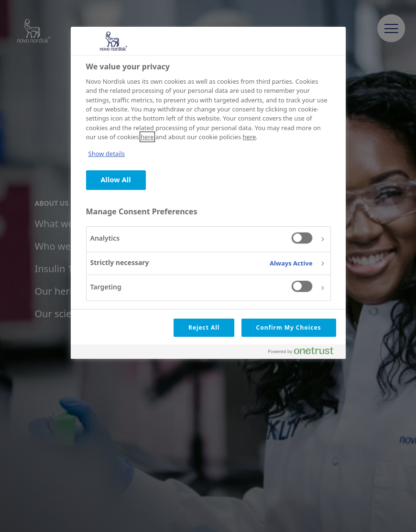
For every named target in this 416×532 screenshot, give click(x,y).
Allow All (116, 180)
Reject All (204, 327)
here (147, 137)
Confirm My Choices (289, 327)
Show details (107, 154)
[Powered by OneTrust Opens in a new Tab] (305, 353)
